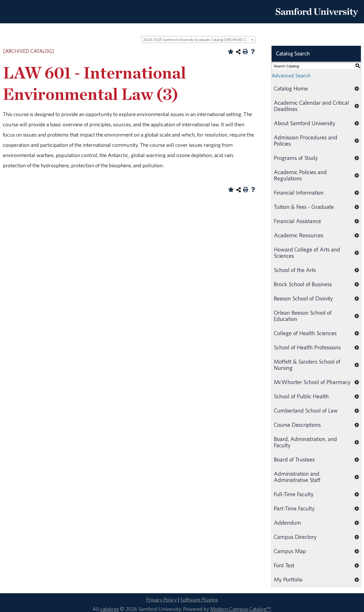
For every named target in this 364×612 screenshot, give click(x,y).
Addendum (288, 523)
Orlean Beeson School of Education (303, 316)
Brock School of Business (303, 284)
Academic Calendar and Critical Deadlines (311, 106)
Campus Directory (295, 537)
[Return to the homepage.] (317, 19)
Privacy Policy (161, 599)
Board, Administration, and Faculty (305, 442)
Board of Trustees (294, 459)
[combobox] (198, 40)
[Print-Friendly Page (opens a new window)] (245, 51)
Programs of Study (296, 158)
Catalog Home (291, 88)
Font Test (284, 565)
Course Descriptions (297, 425)
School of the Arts (295, 270)
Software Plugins (199, 599)
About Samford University (305, 123)
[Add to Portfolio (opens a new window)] (231, 51)
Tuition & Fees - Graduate (304, 207)
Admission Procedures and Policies (306, 140)
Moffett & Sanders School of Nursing (307, 365)
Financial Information (299, 192)
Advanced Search (291, 75)
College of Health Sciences (305, 333)
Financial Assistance (297, 221)
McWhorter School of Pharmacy (312, 382)
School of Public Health (301, 396)
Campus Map (290, 551)
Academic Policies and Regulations (300, 175)
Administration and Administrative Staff (297, 477)
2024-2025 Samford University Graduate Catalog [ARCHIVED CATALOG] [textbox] (199, 40)
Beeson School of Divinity (303, 298)
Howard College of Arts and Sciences (307, 253)
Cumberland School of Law (306, 410)
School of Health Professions (307, 347)
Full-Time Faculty (294, 494)
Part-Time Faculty (294, 508)
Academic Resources (299, 235)
